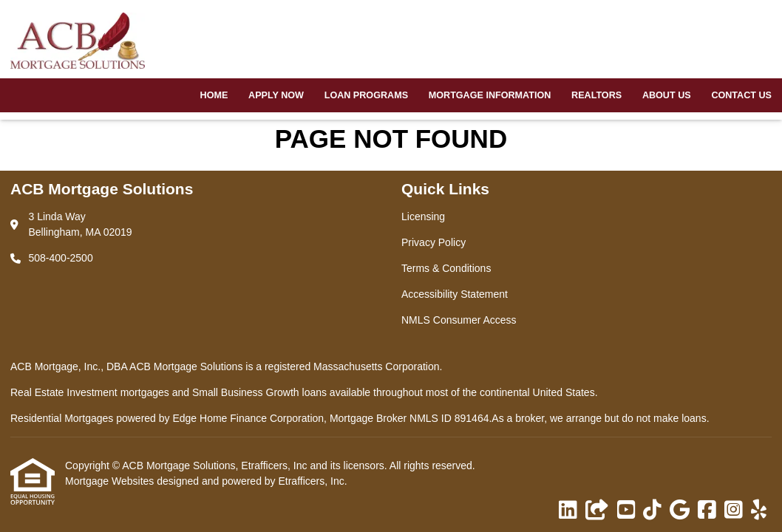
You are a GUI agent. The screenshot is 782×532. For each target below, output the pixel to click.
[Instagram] (734, 511)
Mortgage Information (490, 95)
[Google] (680, 511)
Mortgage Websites (111, 481)
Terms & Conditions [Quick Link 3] (446, 268)
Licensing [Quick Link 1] (423, 216)
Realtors (596, 95)
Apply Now (276, 95)
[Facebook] (707, 511)
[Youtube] (626, 511)
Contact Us (741, 95)
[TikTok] (652, 511)
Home (214, 95)
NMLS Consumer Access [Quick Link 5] (459, 320)
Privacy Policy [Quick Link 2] (433, 242)
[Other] (597, 511)
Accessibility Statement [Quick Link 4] (455, 294)
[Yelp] (759, 511)
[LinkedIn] (568, 511)
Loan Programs (366, 95)
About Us (667, 95)
